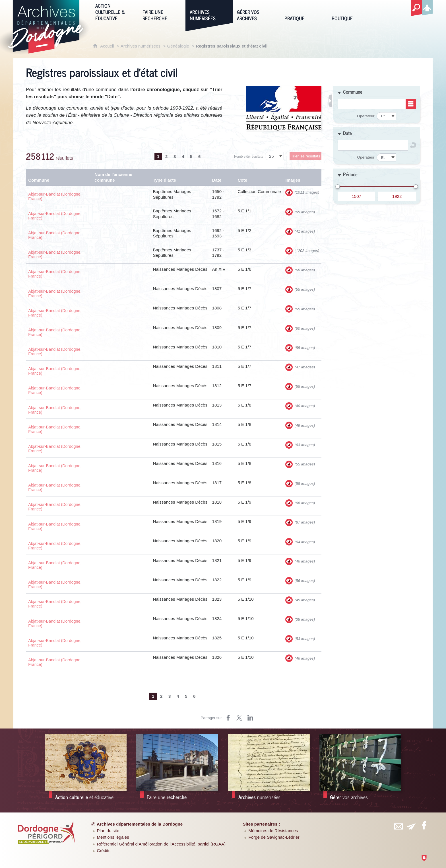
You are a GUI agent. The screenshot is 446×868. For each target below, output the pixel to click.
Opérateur (366, 116)
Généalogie (178, 46)
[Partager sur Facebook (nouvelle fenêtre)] (228, 718)
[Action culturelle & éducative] (115, 12)
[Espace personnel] (427, 7)
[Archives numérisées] (209, 12)
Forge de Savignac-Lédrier (274, 837)
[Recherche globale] (416, 8)
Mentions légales (113, 837)
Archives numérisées (141, 46)
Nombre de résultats (249, 156)
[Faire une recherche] (162, 12)
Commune (353, 92)
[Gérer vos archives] (256, 12)
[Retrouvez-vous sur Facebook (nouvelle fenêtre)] (424, 825)
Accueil (108, 46)
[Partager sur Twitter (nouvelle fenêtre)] (239, 718)
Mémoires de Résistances (273, 831)
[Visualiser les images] (289, 192)
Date (347, 133)
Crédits (104, 850)
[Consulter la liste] (411, 104)
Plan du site (108, 831)
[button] (377, 91)
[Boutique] (351, 12)
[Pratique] (304, 12)
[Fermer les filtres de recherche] (330, 101)
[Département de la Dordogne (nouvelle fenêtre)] (46, 832)
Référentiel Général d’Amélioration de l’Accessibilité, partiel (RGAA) (161, 844)
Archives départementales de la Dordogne (140, 824)
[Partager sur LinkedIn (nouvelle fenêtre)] (250, 718)
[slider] (337, 184)
